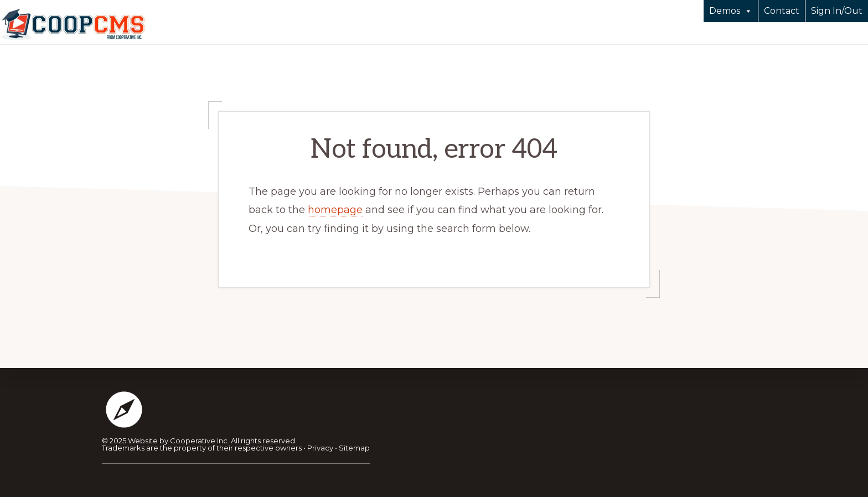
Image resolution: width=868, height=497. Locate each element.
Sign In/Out (837, 11)
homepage (335, 210)
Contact (782, 11)
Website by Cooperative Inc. (179, 441)
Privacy (320, 448)
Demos (731, 11)
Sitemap (354, 448)
